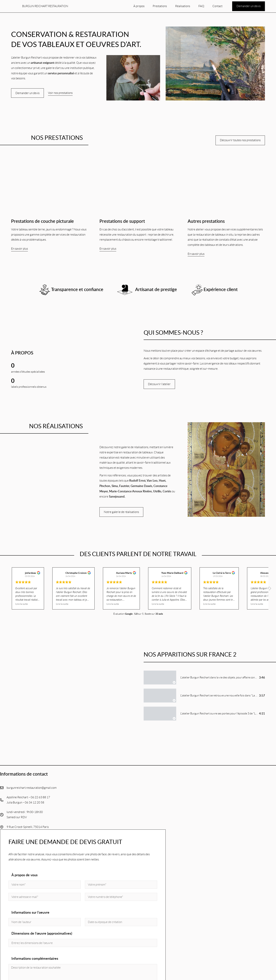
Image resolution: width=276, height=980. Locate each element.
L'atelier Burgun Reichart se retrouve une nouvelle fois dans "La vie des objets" (226, 696)
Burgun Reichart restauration (45, 6)
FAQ (201, 6)
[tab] (204, 678)
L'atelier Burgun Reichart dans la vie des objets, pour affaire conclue (220, 678)
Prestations (160, 6)
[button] (270, 590)
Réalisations (183, 6)
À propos (139, 6)
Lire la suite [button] (22, 605)
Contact (217, 6)
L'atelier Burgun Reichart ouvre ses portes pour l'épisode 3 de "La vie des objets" (227, 714)
